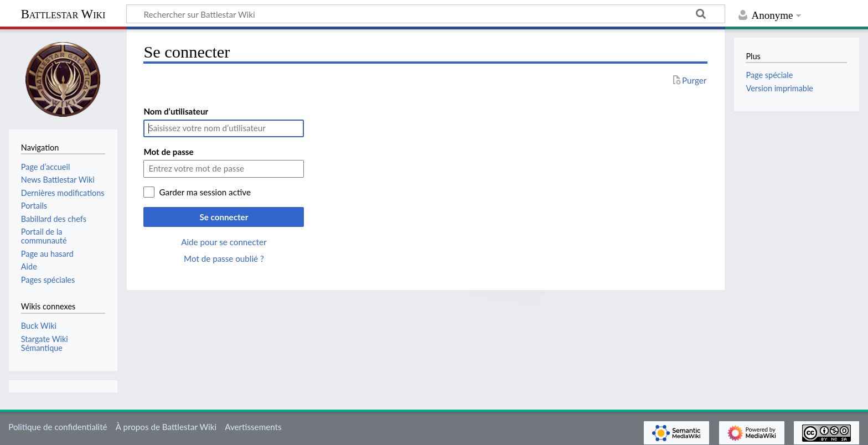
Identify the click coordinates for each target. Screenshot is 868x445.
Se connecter (224, 217)
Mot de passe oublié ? (224, 258)
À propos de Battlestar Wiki (166, 427)
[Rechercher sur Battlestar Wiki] (426, 14)
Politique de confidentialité (58, 427)
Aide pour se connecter (224, 242)
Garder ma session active (205, 192)
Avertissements (253, 427)
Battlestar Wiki (63, 14)
